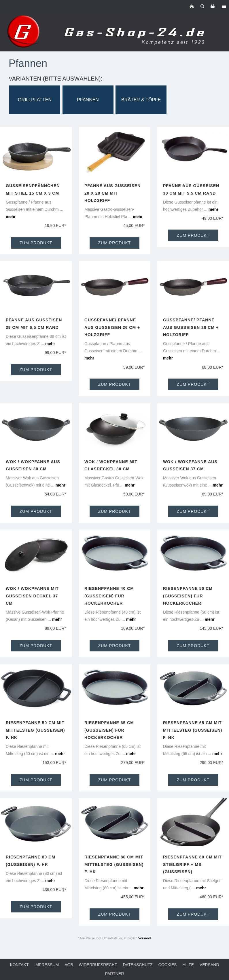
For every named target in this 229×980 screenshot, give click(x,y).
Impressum (47, 965)
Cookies (168, 965)
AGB (69, 965)
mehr (11, 217)
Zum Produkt (36, 243)
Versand (145, 938)
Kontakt (19, 965)
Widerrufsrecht (98, 965)
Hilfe (188, 965)
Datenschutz (138, 965)
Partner (115, 974)
